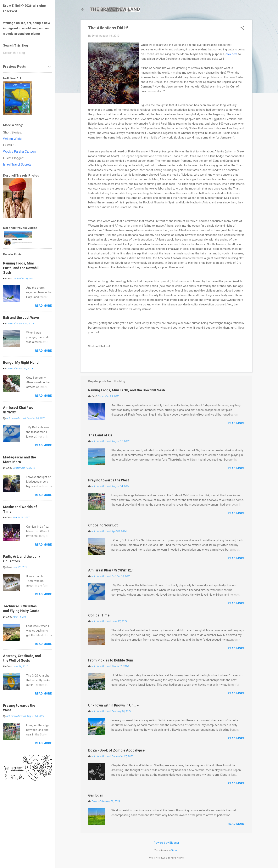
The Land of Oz (100, 435)
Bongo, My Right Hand (21, 363)
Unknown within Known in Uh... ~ (114, 705)
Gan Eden (96, 795)
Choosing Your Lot (103, 525)
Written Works (13, 139)
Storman (175, 850)
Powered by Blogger (167, 843)
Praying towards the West (109, 480)
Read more (236, 423)
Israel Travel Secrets (17, 165)
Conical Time (99, 615)
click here (232, 54)
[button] (242, 28)
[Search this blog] (27, 53)
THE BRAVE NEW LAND (115, 9)
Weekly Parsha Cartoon (19, 152)
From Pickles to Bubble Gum (111, 660)
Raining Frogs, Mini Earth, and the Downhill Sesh (127, 390)
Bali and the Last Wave (21, 318)
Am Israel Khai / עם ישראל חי (110, 570)
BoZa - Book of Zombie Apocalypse (116, 750)
